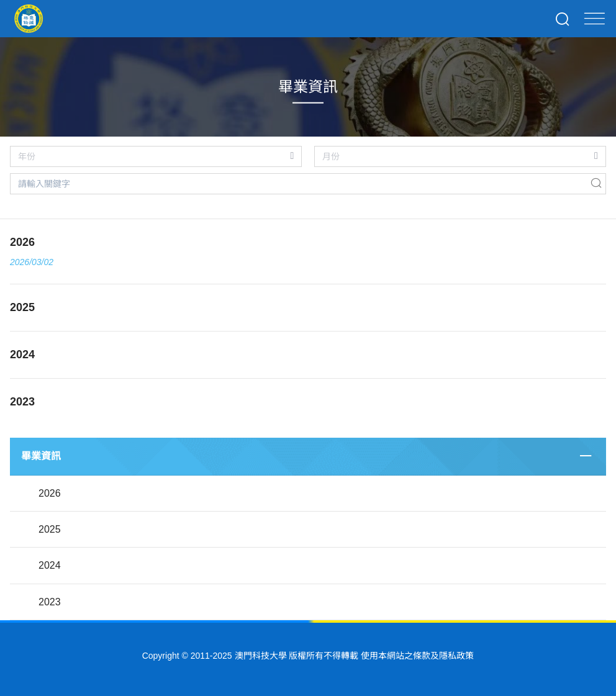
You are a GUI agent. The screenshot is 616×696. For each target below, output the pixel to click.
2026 (50, 493)
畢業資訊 (41, 456)
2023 (50, 602)
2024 (50, 565)
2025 (50, 529)
